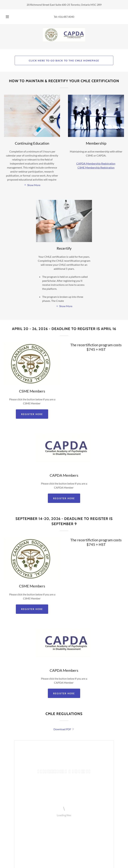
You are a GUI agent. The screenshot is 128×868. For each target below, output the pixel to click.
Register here (64, 498)
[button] (9, 17)
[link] (64, 35)
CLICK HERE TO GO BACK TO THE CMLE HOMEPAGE (64, 61)
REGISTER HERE (32, 414)
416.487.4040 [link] (66, 17)
